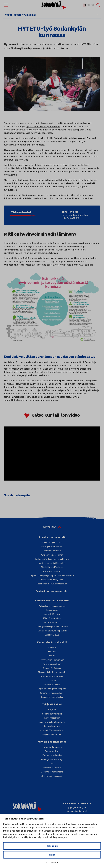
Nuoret (52, 656)
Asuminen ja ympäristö (52, 537)
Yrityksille (52, 710)
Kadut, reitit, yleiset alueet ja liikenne (52, 559)
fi (84, 5)
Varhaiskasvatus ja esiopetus (52, 606)
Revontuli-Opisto (52, 623)
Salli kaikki (52, 846)
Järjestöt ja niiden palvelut (52, 693)
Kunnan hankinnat (52, 726)
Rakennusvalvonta (52, 551)
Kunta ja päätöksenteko (52, 742)
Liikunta (52, 647)
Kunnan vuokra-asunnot (52, 555)
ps (92, 5)
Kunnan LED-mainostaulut (52, 730)
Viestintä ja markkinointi (52, 772)
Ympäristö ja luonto (52, 571)
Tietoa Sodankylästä (52, 747)
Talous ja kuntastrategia (52, 759)
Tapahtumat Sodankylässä (52, 676)
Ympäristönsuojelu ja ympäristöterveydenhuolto (52, 576)
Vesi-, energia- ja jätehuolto (52, 563)
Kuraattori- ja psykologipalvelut (52, 631)
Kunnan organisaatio (52, 755)
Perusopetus (52, 610)
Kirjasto (52, 681)
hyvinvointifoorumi (85, 138)
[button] (6, 5)
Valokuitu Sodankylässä (52, 580)
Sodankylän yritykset (52, 714)
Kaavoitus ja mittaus (52, 542)
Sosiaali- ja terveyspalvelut (52, 591)
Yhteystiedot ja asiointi (52, 776)
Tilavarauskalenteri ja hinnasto (52, 672)
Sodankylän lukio (52, 614)
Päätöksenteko (52, 751)
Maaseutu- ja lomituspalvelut (52, 722)
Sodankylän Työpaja (52, 668)
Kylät (52, 764)
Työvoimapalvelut (52, 718)
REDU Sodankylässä (52, 618)
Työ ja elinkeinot (52, 704)
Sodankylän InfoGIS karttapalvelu (52, 584)
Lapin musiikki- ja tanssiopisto (52, 689)
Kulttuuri (52, 652)
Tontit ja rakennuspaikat (52, 547)
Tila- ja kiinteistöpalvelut (52, 567)
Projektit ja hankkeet (52, 734)
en (88, 5)
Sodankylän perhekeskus (52, 697)
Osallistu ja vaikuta (52, 768)
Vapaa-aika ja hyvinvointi (20, 15)
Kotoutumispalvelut (52, 664)
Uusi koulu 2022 (52, 635)
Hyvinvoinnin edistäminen (52, 660)
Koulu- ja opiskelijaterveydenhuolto (52, 627)
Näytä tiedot (52, 862)
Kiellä (52, 855)
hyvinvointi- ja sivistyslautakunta (43, 126)
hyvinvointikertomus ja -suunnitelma (23, 130)
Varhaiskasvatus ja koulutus (52, 601)
